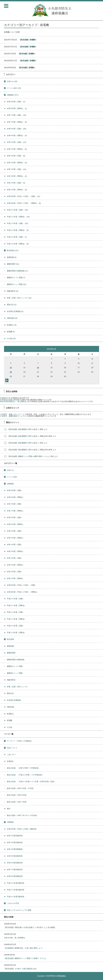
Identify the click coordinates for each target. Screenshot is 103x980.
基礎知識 (12, 257)
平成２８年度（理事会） (18, 244)
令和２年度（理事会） (17, 190)
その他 (11, 338)
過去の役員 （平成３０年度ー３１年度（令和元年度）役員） (31, 782)
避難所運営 (13, 264)
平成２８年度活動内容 (16, 883)
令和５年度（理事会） (17, 149)
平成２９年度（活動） (17, 223)
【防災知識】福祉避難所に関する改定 (22, 429)
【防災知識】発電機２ (28, 61)
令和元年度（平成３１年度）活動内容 (22, 829)
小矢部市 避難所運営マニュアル (13, 416)
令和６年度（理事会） (17, 136)
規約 (9, 809)
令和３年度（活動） (16, 169)
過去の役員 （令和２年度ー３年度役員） (23, 768)
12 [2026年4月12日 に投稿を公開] (11, 368)
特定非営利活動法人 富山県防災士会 (15, 401)
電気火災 (12, 305)
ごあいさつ (11, 754)
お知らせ (12, 81)
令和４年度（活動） (16, 156)
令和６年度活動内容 (15, 863)
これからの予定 (13, 903)
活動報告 (13, 95)
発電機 (11, 332)
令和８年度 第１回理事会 (14, 938)
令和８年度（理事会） (17, 108)
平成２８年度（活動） (17, 237)
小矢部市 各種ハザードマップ (12, 414)
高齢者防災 (13, 291)
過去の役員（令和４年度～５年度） (21, 788)
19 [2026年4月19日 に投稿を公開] (11, 372)
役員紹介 (10, 761)
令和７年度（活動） (16, 115)
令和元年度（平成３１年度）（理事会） (24, 203)
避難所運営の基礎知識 (17, 271)
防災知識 (13, 250)
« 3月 (7, 381)
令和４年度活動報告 (15, 849)
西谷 (42, 443)
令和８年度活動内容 (15, 876)
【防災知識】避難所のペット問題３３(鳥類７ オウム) (25, 958)
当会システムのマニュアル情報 (19, 910)
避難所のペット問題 (16, 284)
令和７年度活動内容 (15, 870)
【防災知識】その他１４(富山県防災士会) (20, 969)
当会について (12, 748)
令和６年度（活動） (16, 129)
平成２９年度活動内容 (16, 890)
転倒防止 (12, 325)
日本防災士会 (5, 398)
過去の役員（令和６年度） (17, 795)
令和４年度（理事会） (17, 163)
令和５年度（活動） (16, 142)
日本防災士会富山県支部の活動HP (13, 400)
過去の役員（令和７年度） (17, 802)
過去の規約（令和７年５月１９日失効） (23, 815)
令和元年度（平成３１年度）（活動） (23, 196)
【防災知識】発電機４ (28, 47)
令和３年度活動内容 (15, 842)
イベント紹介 (14, 88)
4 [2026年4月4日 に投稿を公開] (92, 359)
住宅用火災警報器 (15, 311)
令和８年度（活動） (16, 102)
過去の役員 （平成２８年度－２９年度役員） (25, 775)
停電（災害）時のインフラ (19, 298)
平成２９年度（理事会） (18, 230)
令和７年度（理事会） (17, 122)
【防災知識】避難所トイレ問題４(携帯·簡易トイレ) (28, 456)
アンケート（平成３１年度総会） (20, 741)
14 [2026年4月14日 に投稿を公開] (38, 368)
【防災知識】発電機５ (28, 40)
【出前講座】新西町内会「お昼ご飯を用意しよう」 (24, 948)
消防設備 (12, 318)
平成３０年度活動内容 (16, 897)
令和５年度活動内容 (15, 856)
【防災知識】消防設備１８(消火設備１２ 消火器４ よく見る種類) (30, 927)
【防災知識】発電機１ (27, 68)
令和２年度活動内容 (15, 836)
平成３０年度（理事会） (18, 217)
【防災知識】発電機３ (27, 54)
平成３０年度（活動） (17, 210)
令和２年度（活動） (16, 183)
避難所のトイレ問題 (16, 278)
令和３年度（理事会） (17, 176)
